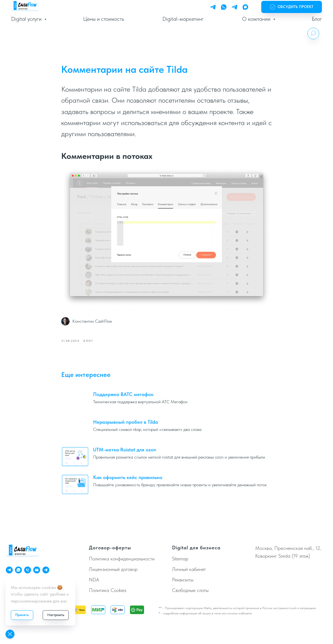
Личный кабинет (189, 570)
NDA (94, 580)
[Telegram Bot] (235, 7)
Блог (317, 19)
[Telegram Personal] (213, 7)
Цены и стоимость (104, 19)
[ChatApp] (18, 571)
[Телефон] (28, 571)
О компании (257, 19)
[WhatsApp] (224, 7)
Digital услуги (27, 19)
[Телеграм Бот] (46, 571)
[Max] (245, 7)
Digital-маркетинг (183, 19)
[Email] (37, 571)
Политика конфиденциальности (122, 559)
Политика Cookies (108, 591)
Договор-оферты (110, 548)
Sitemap (180, 559)
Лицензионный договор (113, 570)
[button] (292, 7)
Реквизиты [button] (183, 580)
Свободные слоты (190, 591)
